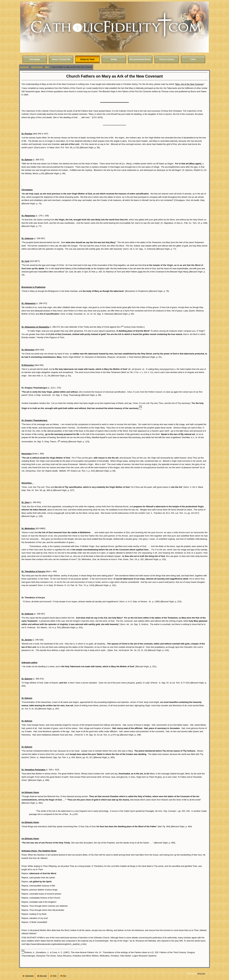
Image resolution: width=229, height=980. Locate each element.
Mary (47, 67)
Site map (43, 976)
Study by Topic (37, 67)
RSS (55, 976)
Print (64, 976)
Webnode (201, 973)
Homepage (24, 67)
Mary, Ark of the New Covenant (189, 84)
